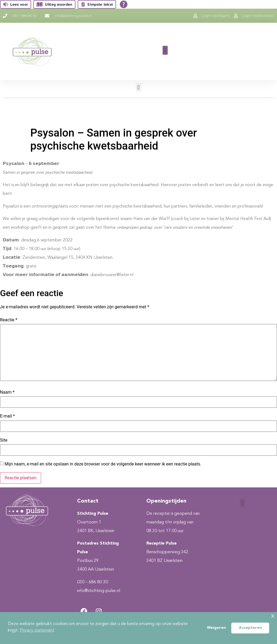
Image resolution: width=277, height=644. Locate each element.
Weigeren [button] (216, 628)
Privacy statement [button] (37, 630)
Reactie (9, 320)
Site (4, 440)
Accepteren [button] (250, 628)
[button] (165, 50)
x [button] (273, 616)
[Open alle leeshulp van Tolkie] (124, 4)
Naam (7, 392)
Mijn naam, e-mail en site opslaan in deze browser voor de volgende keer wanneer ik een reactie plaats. (103, 464)
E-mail (7, 416)
